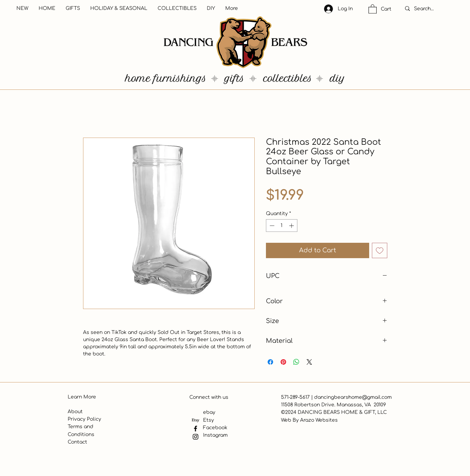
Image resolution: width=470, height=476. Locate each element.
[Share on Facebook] (270, 362)
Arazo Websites (319, 420)
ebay (209, 412)
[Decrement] (271, 226)
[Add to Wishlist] (380, 250)
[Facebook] (196, 429)
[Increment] (292, 226)
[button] (373, 9)
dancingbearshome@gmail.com (353, 397)
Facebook (215, 428)
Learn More (82, 397)
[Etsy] (196, 420)
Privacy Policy (84, 419)
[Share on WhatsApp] (296, 362)
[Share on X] (309, 362)
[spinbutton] (282, 226)
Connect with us (209, 397)
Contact (77, 442)
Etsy (209, 420)
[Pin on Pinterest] (283, 362)
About (75, 412)
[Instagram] (196, 437)
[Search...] (431, 9)
